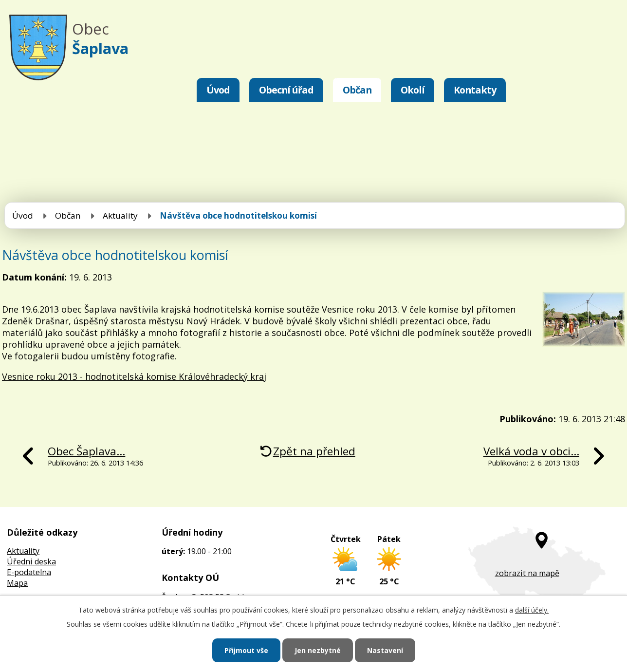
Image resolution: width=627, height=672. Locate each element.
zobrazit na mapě (527, 573)
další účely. (532, 610)
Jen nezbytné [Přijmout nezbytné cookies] (318, 650)
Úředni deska (31, 561)
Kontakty (475, 90)
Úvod (218, 90)
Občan (357, 90)
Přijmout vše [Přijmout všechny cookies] (246, 650)
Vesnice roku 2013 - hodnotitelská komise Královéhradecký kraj (134, 376)
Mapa (17, 583)
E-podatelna (29, 572)
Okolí (413, 90)
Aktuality (120, 215)
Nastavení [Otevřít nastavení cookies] (385, 650)
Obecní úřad (286, 90)
